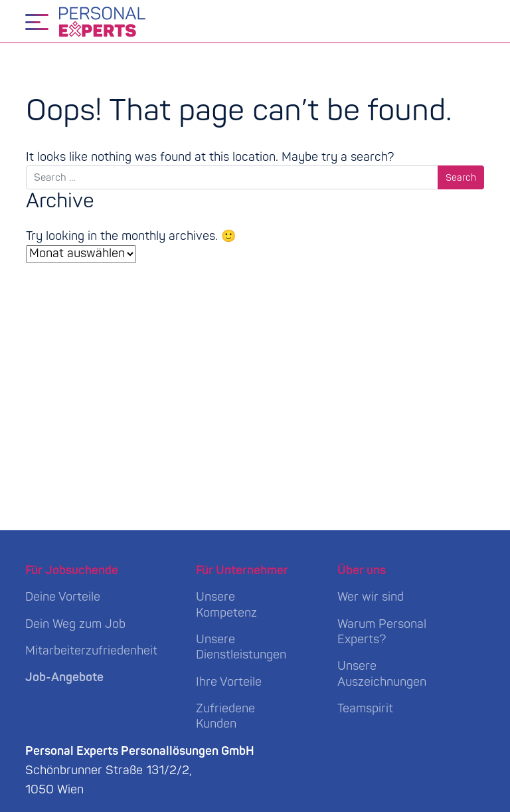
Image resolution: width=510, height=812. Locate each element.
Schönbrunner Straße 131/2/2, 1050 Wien (140, 770)
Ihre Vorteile (229, 682)
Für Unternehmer (242, 570)
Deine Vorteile (63, 597)
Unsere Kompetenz (226, 605)
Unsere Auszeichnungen (382, 674)
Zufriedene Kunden (225, 716)
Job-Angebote (64, 677)
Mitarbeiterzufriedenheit (91, 651)
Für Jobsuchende (72, 570)
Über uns (362, 570)
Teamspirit (365, 709)
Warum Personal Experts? (382, 632)
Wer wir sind (371, 597)
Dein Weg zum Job (75, 624)
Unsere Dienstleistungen (241, 647)
